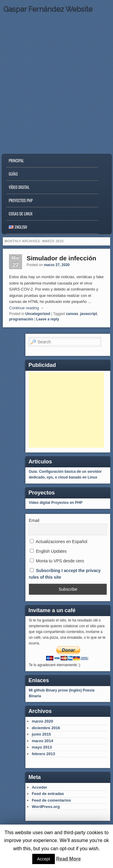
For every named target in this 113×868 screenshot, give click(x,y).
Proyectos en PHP (67, 503)
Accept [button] (44, 859)
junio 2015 (41, 734)
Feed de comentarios (51, 800)
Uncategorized (38, 314)
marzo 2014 (42, 741)
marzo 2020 (42, 721)
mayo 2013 (42, 747)
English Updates (48, 551)
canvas (72, 314)
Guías (13, 174)
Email (34, 520)
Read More (68, 859)
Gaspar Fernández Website (48, 9)
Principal (16, 161)
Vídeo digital (19, 187)
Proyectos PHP (21, 200)
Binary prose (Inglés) (64, 690)
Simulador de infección (61, 258)
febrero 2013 (43, 754)
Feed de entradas (48, 794)
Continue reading (27, 308)
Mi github (37, 690)
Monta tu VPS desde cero (57, 561)
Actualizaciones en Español (58, 542)
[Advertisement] (66, 410)
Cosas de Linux (21, 214)
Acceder (39, 787)
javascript (89, 314)
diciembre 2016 (46, 728)
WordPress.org (46, 807)
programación (21, 319)
